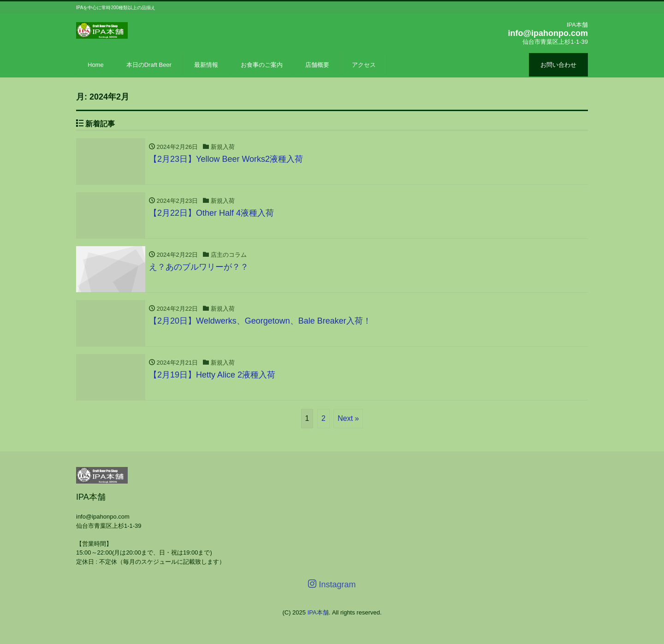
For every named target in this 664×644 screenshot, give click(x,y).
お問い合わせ (558, 65)
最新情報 (206, 65)
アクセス (364, 65)
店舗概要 (317, 65)
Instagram (332, 584)
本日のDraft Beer (149, 65)
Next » (348, 418)
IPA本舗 (318, 612)
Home (96, 65)
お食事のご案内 (262, 65)
